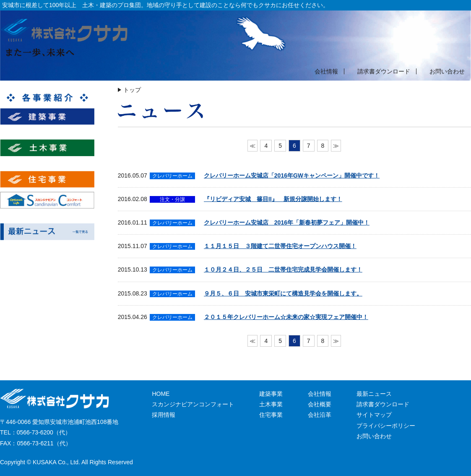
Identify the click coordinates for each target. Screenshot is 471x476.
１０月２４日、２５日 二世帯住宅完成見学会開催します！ (283, 269)
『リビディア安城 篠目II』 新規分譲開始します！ (273, 199)
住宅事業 (271, 415)
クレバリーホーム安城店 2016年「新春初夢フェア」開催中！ (287, 222)
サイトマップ (374, 415)
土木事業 (271, 404)
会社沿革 (320, 415)
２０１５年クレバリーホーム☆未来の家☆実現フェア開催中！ (286, 317)
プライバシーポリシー (386, 426)
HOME (161, 394)
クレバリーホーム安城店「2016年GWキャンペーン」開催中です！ (292, 175)
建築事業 (271, 394)
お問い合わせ (447, 71)
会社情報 (326, 71)
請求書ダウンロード (384, 71)
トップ (132, 90)
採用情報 (164, 415)
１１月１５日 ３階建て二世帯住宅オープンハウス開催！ (280, 246)
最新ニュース (374, 394)
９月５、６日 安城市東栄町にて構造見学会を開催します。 (283, 293)
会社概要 (320, 404)
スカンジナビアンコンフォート (193, 404)
